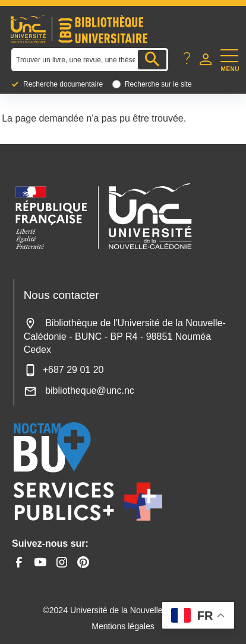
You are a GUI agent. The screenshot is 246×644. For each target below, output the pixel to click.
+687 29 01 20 (64, 370)
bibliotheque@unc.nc (79, 390)
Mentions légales (123, 626)
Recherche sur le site (158, 84)
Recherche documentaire (63, 84)
